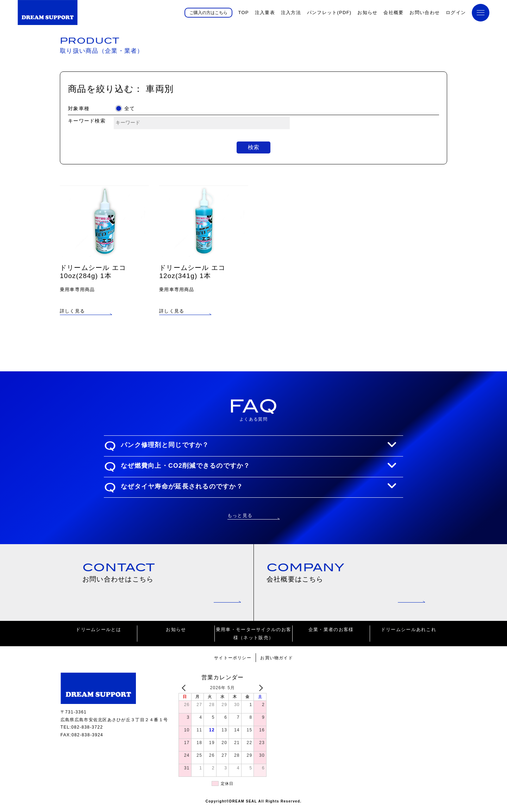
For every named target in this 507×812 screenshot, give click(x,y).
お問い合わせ (425, 12)
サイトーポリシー (231, 661)
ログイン (456, 12)
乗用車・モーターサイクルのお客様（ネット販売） (254, 637)
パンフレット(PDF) (329, 12)
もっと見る (240, 515)
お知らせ (367, 12)
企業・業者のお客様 (331, 633)
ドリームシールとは (98, 633)
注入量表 (265, 12)
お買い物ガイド (278, 661)
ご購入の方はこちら (208, 12)
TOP (243, 12)
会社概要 (393, 12)
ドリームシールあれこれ (409, 633)
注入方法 (291, 12)
